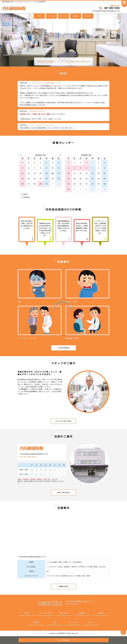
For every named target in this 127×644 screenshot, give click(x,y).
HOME (39, 16)
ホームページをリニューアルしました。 (42, 125)
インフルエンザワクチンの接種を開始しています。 (46, 83)
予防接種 (36, 622)
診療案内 (76, 16)
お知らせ (91, 622)
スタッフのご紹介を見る (63, 421)
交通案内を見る (63, 586)
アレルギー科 (73, 622)
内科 (54, 622)
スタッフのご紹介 (45, 613)
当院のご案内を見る (63, 493)
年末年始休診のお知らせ (37, 111)
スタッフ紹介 (51, 16)
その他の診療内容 (63, 348)
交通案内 (88, 16)
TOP (123, 632)
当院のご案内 (63, 16)
